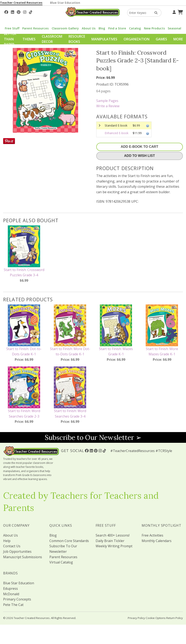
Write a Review (108, 106)
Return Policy (175, 618)
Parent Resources (35, 28)
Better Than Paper (10, 39)
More (178, 39)
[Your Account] (174, 12)
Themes (29, 39)
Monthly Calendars (157, 541)
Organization (137, 39)
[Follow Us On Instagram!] (25, 12)
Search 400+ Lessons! (113, 535)
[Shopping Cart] (180, 12)
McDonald (11, 594)
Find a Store (117, 28)
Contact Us (12, 546)
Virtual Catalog (61, 562)
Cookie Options (156, 618)
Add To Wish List (140, 156)
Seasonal (174, 28)
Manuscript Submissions (23, 557)
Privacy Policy (136, 618)
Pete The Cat (13, 605)
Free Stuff (12, 28)
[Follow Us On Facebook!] (6, 12)
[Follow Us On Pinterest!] (19, 12)
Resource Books (77, 39)
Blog (102, 28)
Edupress (11, 588)
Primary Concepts (17, 599)
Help (7, 541)
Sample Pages (107, 101)
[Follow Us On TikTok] (31, 12)
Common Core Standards (69, 541)
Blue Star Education (65, 3)
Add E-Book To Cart (140, 147)
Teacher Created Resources (21, 3)
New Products (154, 28)
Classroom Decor (52, 39)
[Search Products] (155, 13)
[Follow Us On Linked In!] (13, 12)
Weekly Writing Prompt (114, 546)
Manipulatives (104, 39)
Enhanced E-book (117, 133)
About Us (89, 28)
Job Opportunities (17, 551)
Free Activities (152, 535)
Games (161, 39)
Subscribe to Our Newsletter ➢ (93, 437)
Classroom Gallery (65, 28)
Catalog (135, 28)
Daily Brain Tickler (110, 541)
